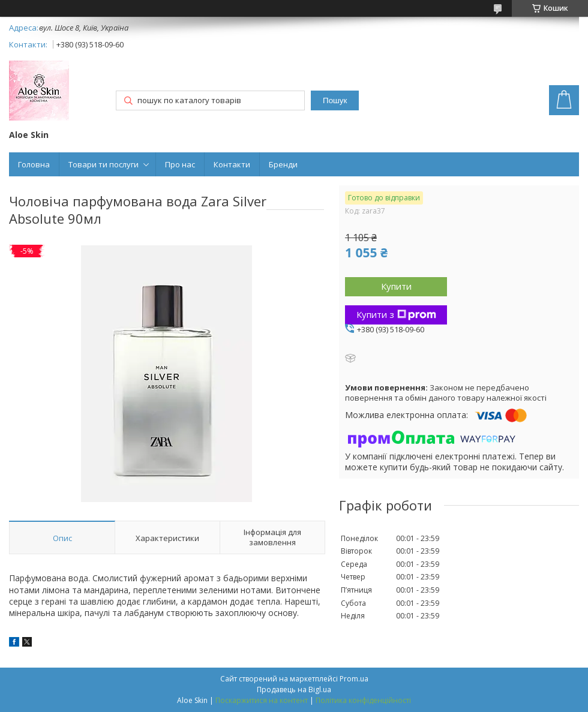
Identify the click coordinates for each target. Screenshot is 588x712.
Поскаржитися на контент (262, 700)
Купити (396, 286)
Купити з (396, 314)
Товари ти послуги (103, 164)
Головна (34, 164)
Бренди (283, 164)
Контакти (232, 164)
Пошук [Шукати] (335, 100)
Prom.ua (354, 679)
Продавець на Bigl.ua (294, 690)
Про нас (180, 164)
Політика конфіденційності (363, 700)
